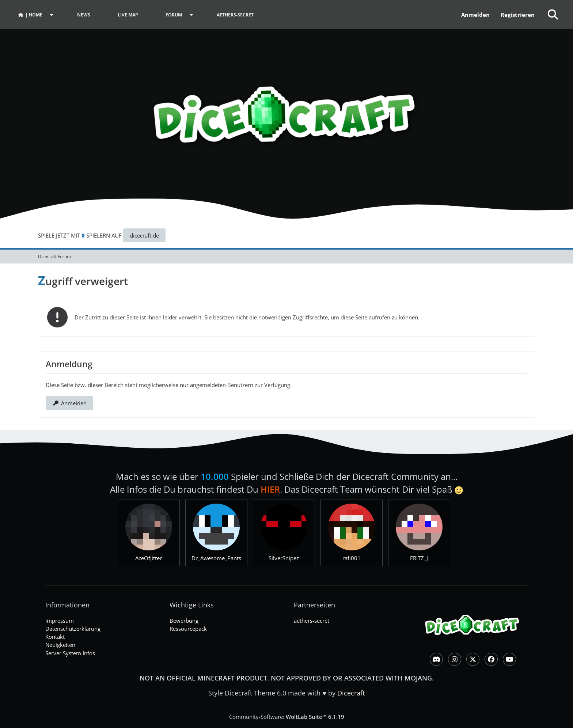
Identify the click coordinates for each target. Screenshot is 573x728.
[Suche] (553, 15)
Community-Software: (287, 717)
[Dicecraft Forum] (286, 110)
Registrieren (518, 15)
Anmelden (475, 15)
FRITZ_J (419, 558)
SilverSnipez (284, 558)
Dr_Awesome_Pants (216, 558)
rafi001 (352, 558)
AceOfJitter (149, 558)
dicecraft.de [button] (144, 235)
